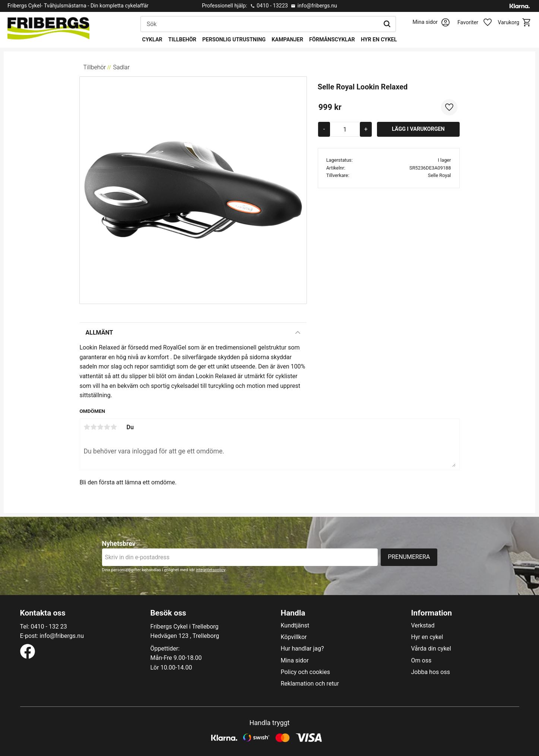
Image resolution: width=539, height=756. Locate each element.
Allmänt (99, 333)
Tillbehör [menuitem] (182, 40)
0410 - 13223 (272, 6)
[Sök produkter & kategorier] (260, 24)
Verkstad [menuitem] (423, 626)
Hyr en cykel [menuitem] (379, 40)
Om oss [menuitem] (421, 661)
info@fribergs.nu (317, 6)
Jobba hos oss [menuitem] (431, 672)
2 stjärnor (94, 427)
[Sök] (387, 24)
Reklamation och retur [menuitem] (310, 684)
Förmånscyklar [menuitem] (332, 40)
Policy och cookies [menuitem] (305, 672)
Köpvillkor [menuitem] (294, 637)
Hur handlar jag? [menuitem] (302, 649)
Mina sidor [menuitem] (295, 661)
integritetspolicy (211, 570)
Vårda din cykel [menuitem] (431, 649)
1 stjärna (87, 427)
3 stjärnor (101, 427)
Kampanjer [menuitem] (287, 40)
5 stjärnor (114, 427)
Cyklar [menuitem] (152, 40)
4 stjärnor (107, 427)
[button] (479, 23)
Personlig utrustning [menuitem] (234, 40)
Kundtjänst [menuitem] (295, 626)
